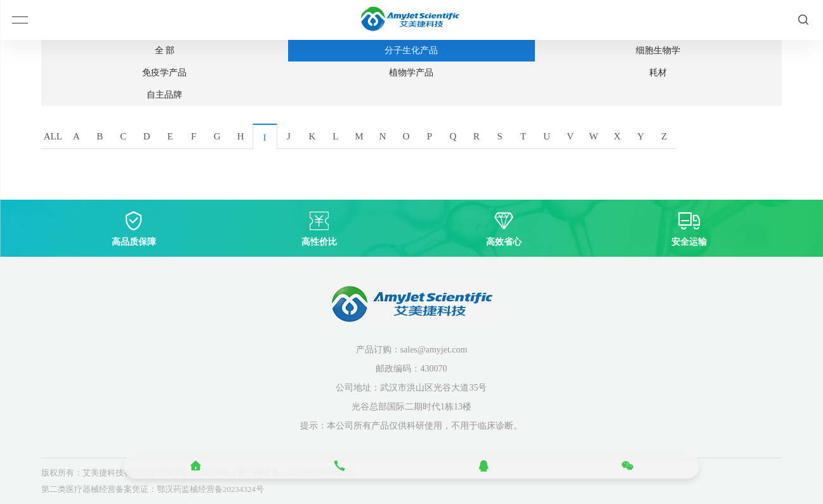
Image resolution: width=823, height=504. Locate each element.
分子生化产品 (411, 50)
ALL (53, 136)
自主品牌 (164, 95)
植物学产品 (411, 73)
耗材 (658, 73)
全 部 (165, 50)
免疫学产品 (164, 73)
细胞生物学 (658, 50)
